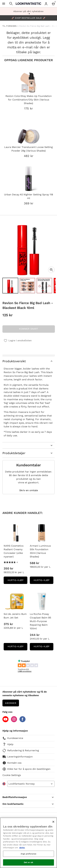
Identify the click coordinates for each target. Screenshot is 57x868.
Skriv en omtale (29, 490)
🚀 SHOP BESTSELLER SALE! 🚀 (28, 18)
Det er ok (28, 862)
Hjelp (8, 744)
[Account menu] (46, 4)
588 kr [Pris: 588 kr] (35, 563)
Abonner (11, 703)
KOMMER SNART (29, 329)
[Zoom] (51, 270)
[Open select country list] (31, 784)
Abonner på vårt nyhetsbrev (28, 11)
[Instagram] (14, 721)
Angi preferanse (28, 854)
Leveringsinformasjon (18, 757)
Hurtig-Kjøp (17, 581)
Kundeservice (13, 738)
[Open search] (11, 4)
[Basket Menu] (53, 4)
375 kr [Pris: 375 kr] (8, 624)
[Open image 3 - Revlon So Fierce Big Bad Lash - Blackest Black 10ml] (44, 286)
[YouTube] (5, 721)
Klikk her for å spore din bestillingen (26, 769)
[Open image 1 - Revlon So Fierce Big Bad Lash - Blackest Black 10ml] (10, 286)
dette (22, 848)
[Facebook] (22, 721)
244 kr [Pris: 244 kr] (35, 635)
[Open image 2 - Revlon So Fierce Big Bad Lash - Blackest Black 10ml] (27, 286)
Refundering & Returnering (21, 751)
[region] (28, 843)
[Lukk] (53, 822)
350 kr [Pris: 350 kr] (8, 568)
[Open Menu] (4, 4)
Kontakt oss (12, 763)
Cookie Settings (12, 775)
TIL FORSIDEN (10, 26)
